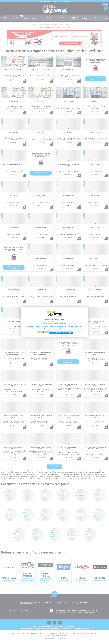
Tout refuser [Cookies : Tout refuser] (55, 333)
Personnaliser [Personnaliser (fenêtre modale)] (43, 333)
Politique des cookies (60, 336)
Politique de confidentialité (50, 336)
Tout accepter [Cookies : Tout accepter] (67, 333)
